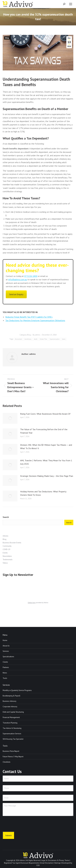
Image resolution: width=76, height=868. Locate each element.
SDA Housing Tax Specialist (13, 739)
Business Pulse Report (11, 751)
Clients (5, 662)
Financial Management (11, 717)
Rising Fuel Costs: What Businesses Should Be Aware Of (45, 414)
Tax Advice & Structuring (12, 728)
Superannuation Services (12, 734)
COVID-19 (6, 549)
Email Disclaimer (47, 863)
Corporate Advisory (10, 707)
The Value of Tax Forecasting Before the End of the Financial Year (44, 431)
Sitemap (57, 863)
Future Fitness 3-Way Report (13, 757)
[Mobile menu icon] (71, 4)
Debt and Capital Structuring (13, 712)
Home (5, 640)
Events (5, 553)
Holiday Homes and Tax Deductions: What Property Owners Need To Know (43, 493)
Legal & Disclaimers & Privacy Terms (55, 860)
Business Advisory (9, 701)
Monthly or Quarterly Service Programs (17, 690)
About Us (6, 646)
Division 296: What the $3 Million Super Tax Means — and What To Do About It (46, 447)
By (36, 335)
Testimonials (8, 560)
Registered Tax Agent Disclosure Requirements (22, 863)
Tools (5, 678)
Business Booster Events (12, 543)
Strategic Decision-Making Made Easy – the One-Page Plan (47, 476)
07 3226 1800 (31, 276)
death (36, 339)
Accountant (19, 339)
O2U (38, 865)
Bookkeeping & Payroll (11, 696)
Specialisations (8, 657)
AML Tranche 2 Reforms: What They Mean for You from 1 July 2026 (46, 462)
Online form (32, 603)
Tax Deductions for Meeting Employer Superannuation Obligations (35, 320)
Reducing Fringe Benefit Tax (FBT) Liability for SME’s (29, 317)
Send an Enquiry (16, 294)
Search (6, 517)
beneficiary (28, 339)
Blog (7, 38)
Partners (6, 667)
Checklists (7, 762)
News (5, 673)
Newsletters (7, 556)
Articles (6, 536)
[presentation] (23, 823)
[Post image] (10, 418)
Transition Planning (10, 723)
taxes (64, 339)
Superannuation (55, 339)
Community (7, 546)
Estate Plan (44, 339)
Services (6, 651)
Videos (5, 563)
